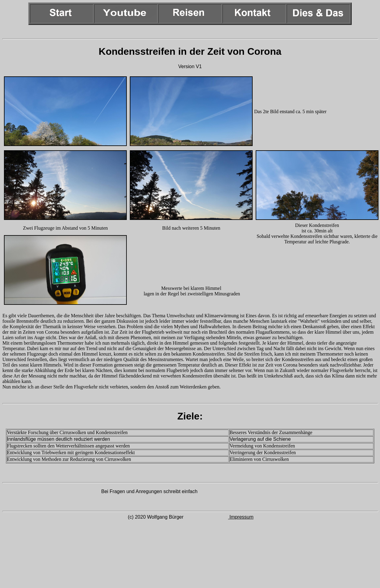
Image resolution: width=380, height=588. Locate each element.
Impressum (241, 517)
